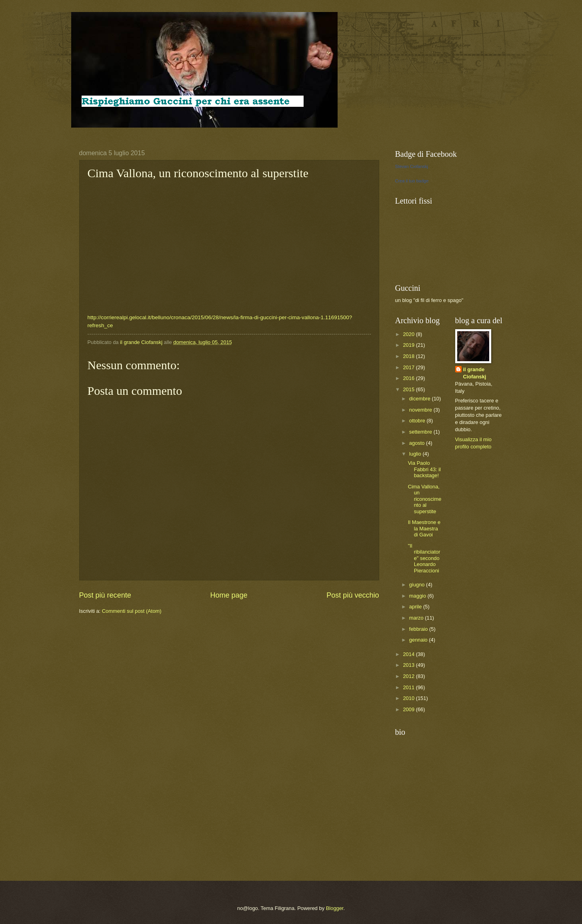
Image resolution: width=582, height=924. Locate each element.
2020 (409, 334)
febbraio (419, 629)
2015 (409, 389)
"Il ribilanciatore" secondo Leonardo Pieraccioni (424, 558)
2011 (409, 687)
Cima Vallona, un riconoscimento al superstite (425, 499)
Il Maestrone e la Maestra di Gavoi (424, 528)
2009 (409, 709)
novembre (421, 410)
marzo (417, 618)
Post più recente (105, 595)
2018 (409, 356)
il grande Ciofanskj (475, 373)
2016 (409, 378)
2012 (409, 676)
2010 (409, 698)
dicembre (421, 399)
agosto (418, 443)
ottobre (418, 421)
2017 (409, 367)
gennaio (419, 640)
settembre (421, 432)
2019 (409, 345)
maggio (418, 596)
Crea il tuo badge (412, 181)
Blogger (335, 908)
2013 (409, 665)
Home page (229, 595)
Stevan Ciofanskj (412, 166)
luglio (416, 454)
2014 (409, 654)
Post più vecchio (353, 595)
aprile (416, 607)
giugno (418, 585)
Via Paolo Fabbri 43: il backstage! (424, 469)
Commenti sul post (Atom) (132, 611)
